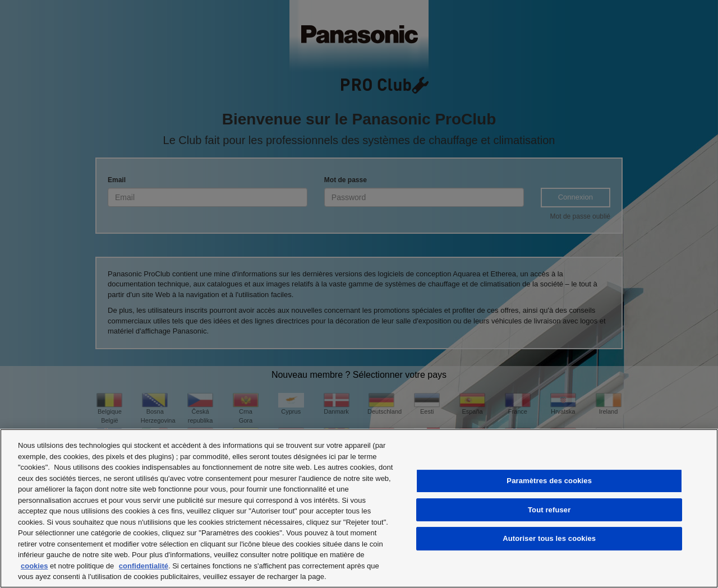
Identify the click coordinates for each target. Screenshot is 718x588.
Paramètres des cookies (549, 481)
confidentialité (144, 566)
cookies (34, 566)
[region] (359, 508)
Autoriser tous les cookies (549, 538)
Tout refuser (549, 510)
